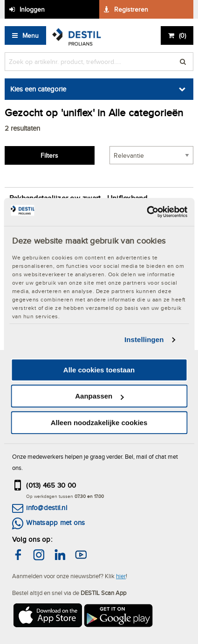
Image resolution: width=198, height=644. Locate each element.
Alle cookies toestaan (99, 370)
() (182, 35)
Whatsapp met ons (55, 522)
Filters (49, 155)
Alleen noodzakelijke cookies (99, 423)
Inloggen (32, 9)
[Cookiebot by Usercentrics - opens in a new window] (147, 212)
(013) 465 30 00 (51, 485)
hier (121, 576)
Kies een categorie (38, 89)
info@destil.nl (46, 507)
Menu (31, 35)
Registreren (131, 9)
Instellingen (144, 339)
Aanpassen (99, 396)
